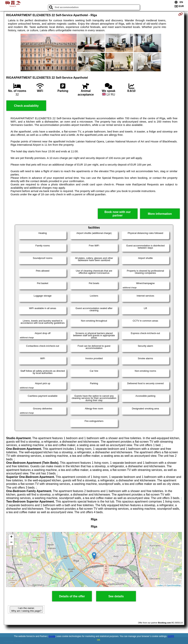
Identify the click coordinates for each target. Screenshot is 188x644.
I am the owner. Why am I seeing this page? (26, 609)
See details (116, 596)
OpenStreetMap (174, 585)
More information (160, 214)
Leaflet (160, 585)
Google (52, 636)
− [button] (11, 543)
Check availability (26, 106)
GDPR (171, 636)
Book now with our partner (118, 214)
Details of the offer (72, 596)
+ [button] (11, 537)
